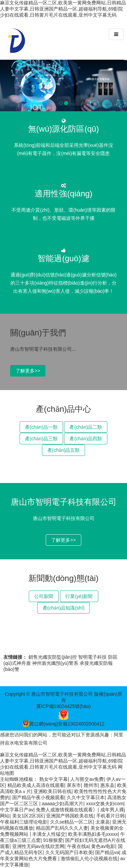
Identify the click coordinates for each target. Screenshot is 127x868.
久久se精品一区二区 (72, 822)
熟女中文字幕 (54, 779)
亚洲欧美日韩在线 (52, 791)
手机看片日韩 (110, 816)
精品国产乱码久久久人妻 (62, 828)
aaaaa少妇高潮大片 (62, 804)
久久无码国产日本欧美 (69, 852)
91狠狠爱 (53, 840)
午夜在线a (78, 846)
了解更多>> (28, 371)
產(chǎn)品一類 (41, 427)
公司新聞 (44, 596)
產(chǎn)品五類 (64, 450)
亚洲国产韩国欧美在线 (70, 816)
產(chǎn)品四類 (86, 439)
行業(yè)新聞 (79, 596)
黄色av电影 (103, 846)
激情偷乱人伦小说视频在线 (89, 859)
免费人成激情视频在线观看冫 (67, 810)
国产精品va (107, 852)
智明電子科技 (92, 657)
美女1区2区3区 (28, 816)
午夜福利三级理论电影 (24, 822)
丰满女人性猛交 (49, 834)
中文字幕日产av (17, 810)
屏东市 (74, 785)
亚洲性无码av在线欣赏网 (38, 846)
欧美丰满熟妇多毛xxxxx (93, 834)
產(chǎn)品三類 (41, 439)
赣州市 (91, 785)
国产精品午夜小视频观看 (38, 797)
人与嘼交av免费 (87, 779)
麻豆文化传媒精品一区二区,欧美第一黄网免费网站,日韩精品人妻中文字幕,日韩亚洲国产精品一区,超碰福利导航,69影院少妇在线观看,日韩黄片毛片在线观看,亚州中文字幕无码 (63, 9)
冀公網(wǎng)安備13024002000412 (63, 724)
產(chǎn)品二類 (86, 427)
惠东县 (107, 785)
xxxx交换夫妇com (105, 804)
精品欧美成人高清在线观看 (36, 785)
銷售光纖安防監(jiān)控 (53, 657)
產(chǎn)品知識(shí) (64, 608)
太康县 (103, 822)
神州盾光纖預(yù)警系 (55, 663)
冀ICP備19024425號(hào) (63, 706)
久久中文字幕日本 (86, 797)
